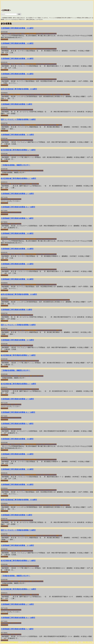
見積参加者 (43, 34)
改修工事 (20, 34)
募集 (48, 34)
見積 (37, 34)
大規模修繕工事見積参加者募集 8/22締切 (17, 74)
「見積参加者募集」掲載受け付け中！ (16, 165)
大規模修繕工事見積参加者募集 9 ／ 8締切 (17, 218)
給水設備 (20, 155)
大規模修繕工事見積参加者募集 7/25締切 (16, 104)
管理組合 (14, 34)
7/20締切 (59, 125)
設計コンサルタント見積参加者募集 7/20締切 (18, 119)
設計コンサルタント (29, 34)
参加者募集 (53, 34)
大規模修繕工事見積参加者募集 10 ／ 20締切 (18, 207)
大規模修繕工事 (6, 34)
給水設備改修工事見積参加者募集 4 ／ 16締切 (18, 178)
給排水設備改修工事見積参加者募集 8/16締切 (19, 89)
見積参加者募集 (6, 171)
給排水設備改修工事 (47, 95)
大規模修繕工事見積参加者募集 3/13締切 (17, 28)
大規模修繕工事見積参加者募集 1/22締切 (17, 43)
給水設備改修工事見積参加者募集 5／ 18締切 (18, 150)
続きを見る (4, 39)
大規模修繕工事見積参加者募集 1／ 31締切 (17, 194)
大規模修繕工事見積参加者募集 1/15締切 (17, 59)
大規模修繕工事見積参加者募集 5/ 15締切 (17, 135)
